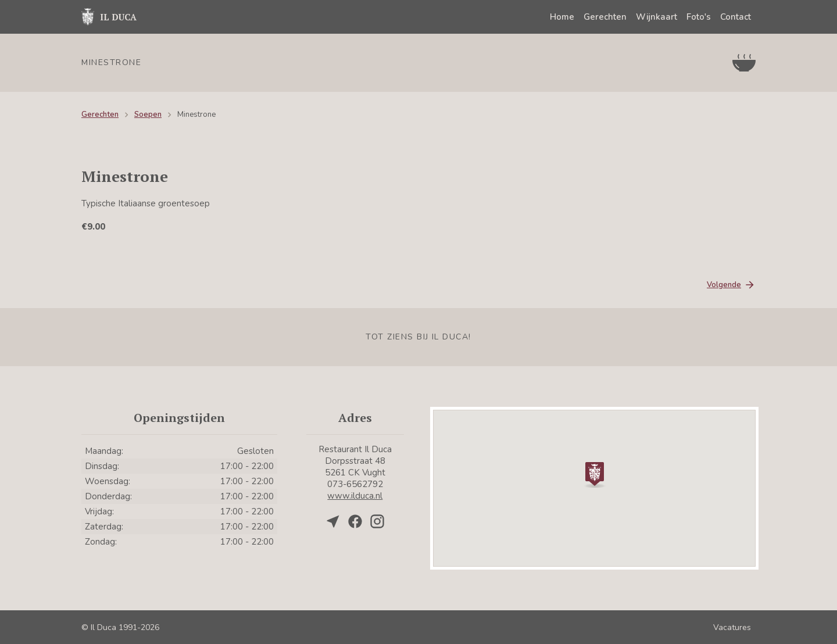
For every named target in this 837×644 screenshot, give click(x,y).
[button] (595, 474)
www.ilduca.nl (355, 496)
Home (562, 17)
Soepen (148, 115)
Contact (736, 17)
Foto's (699, 17)
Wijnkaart (657, 17)
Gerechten (605, 17)
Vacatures (732, 627)
